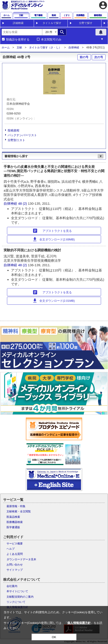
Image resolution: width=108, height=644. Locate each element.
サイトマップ (15, 570)
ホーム (6, 48)
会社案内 (12, 586)
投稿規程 (13, 130)
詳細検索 (18, 23)
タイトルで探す (52, 23)
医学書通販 (13, 527)
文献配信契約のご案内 (20, 597)
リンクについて (16, 602)
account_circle (103, 5)
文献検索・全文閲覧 (19, 511)
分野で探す (86, 23)
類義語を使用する (18, 40)
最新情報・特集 (16, 506)
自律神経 (74, 48)
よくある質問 (15, 554)
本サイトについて (17, 591)
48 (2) (23, 203)
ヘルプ (11, 549)
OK (54, 637)
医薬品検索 (13, 517)
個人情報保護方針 (79, 623)
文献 (19, 48)
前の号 (84, 57)
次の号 (99, 57)
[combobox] (22, 32)
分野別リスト (16, 140)
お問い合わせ (15, 565)
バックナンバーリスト (22, 135)
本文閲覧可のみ (51, 40)
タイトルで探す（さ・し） (45, 48)
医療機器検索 (15, 522)
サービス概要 (15, 544)
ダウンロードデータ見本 (21, 559)
